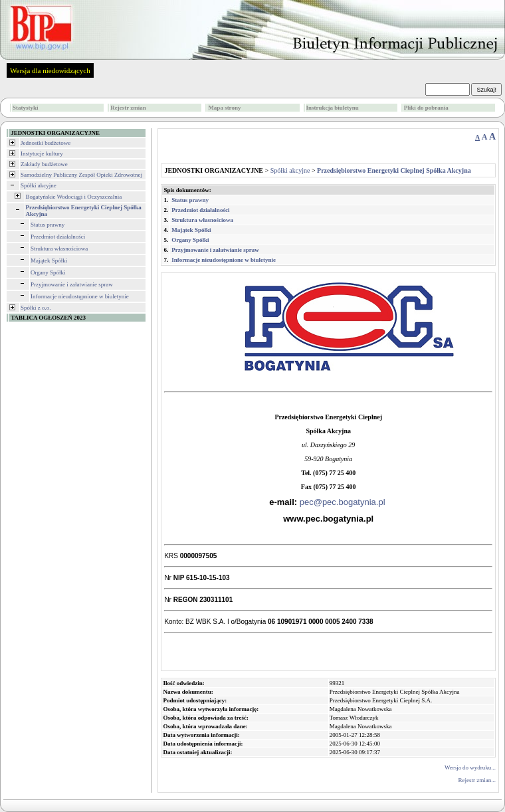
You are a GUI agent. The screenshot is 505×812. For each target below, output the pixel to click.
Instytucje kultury (42, 153)
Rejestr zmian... (477, 780)
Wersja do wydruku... (470, 767)
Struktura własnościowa (59, 249)
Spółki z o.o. (36, 308)
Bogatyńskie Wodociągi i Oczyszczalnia (74, 197)
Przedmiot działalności (58, 237)
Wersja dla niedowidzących (50, 70)
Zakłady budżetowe (44, 164)
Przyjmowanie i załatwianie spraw (72, 284)
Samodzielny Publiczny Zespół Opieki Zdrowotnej (81, 175)
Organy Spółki (48, 272)
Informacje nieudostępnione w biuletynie (80, 296)
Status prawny (48, 225)
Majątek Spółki (49, 260)
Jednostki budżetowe (46, 143)
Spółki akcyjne (39, 185)
